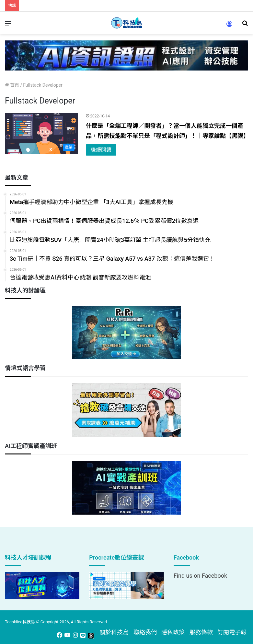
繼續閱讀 (101, 150)
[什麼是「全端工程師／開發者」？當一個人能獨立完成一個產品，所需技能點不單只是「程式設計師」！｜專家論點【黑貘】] (41, 133)
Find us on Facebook (200, 576)
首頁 (12, 85)
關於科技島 (114, 632)
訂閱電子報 (232, 632)
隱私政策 (173, 632)
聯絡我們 (145, 632)
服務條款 (201, 632)
